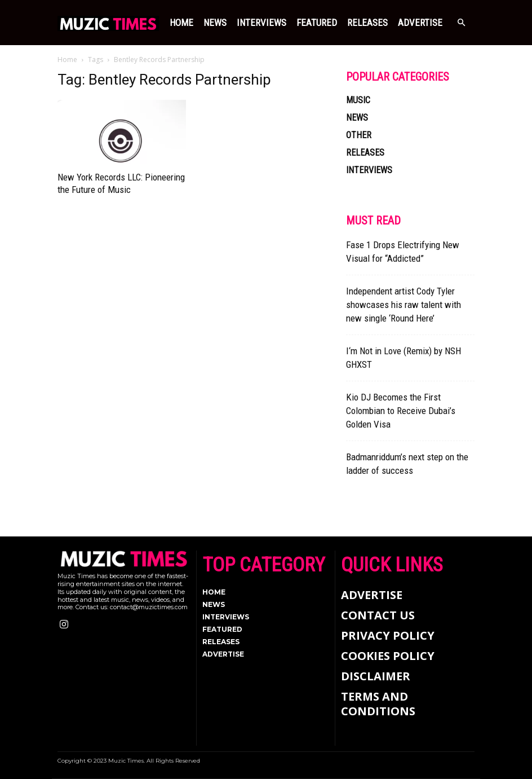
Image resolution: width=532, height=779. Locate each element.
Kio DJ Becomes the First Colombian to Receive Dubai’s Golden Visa (401, 411)
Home (181, 23)
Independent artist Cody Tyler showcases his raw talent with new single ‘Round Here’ (404, 305)
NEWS (215, 23)
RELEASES (367, 23)
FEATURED (317, 23)
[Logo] (108, 23)
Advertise (420, 23)
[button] (461, 23)
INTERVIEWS (261, 23)
